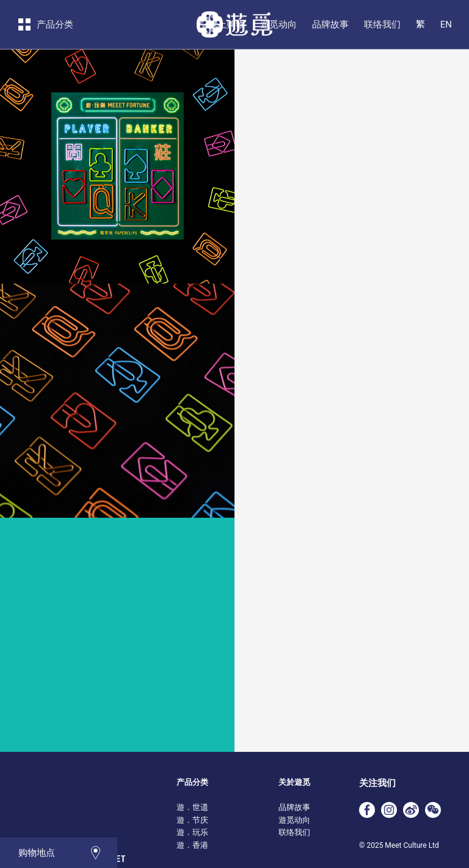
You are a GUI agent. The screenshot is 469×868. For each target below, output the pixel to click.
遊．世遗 (192, 807)
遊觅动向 (278, 24)
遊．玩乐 (192, 832)
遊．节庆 (192, 820)
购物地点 (37, 853)
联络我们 (382, 24)
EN (446, 24)
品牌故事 (330, 24)
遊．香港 (192, 845)
